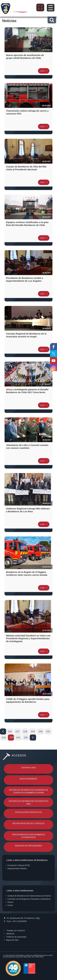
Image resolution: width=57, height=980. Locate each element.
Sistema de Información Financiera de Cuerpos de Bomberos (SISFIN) (28, 791)
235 (26, 738)
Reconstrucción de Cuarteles (29, 823)
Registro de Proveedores (28, 846)
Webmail (9, 934)
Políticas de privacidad (15, 937)
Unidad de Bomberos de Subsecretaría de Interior (28, 896)
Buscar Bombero (28, 779)
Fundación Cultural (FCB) (18, 865)
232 (4, 738)
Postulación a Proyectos (28, 812)
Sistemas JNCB (28, 768)
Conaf (9, 905)
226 (10, 731)
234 (18, 738)
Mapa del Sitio (11, 940)
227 (17, 731)
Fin (33, 738)
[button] (52, 20)
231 (48, 731)
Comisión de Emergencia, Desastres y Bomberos (28, 899)
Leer (44, 71)
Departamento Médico (16, 868)
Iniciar (3, 731)
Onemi (9, 902)
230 (40, 731)
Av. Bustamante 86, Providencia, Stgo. (22, 918)
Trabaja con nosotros (14, 930)
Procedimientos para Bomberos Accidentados (28, 836)
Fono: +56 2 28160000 (15, 921)
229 (33, 731)
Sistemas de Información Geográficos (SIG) (28, 803)
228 (25, 731)
